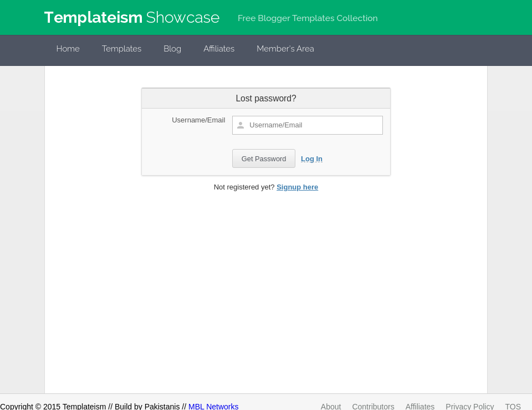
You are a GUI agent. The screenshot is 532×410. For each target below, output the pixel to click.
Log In (312, 159)
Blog (172, 49)
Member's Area (285, 49)
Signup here (297, 187)
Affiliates (219, 49)
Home (68, 49)
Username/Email (198, 120)
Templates (122, 49)
